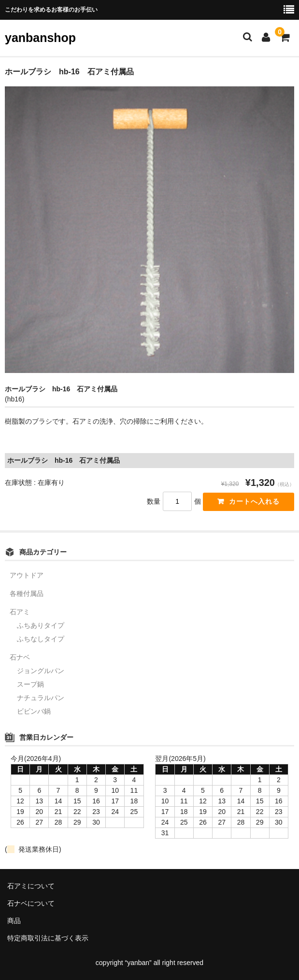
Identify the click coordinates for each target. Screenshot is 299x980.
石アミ (20, 612)
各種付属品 (27, 594)
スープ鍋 (30, 684)
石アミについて (31, 886)
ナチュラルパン (41, 698)
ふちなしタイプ (41, 639)
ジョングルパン (41, 671)
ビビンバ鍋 (34, 711)
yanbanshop (40, 38)
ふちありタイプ (41, 625)
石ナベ (20, 657)
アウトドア (27, 575)
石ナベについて (31, 903)
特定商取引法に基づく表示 (48, 938)
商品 (14, 921)
